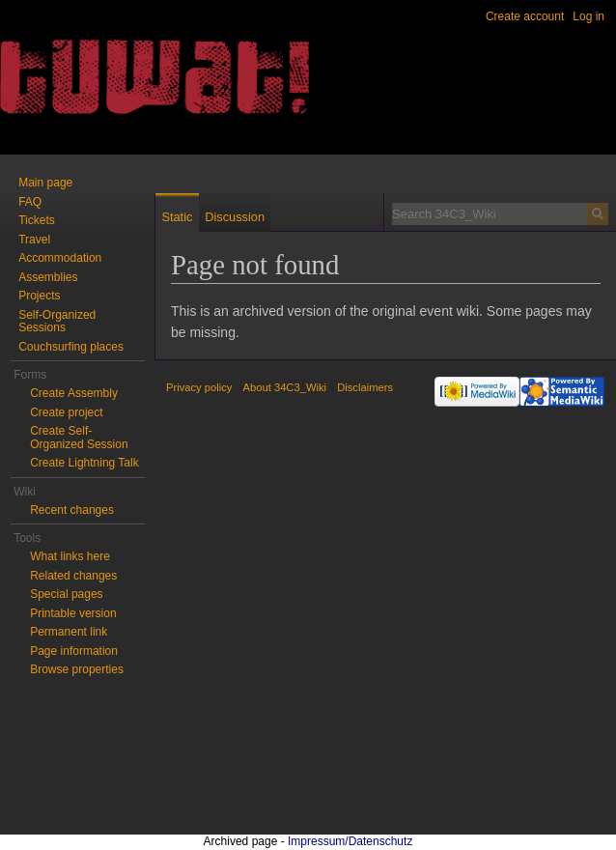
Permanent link (69, 632)
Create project (66, 412)
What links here (70, 556)
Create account (525, 16)
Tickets (37, 220)
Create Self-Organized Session (79, 438)
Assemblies (48, 277)
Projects (39, 296)
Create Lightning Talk (84, 463)
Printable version (73, 613)
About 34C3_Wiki (285, 387)
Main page (45, 183)
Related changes (73, 576)
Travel (34, 240)
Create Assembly (74, 393)
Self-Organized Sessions (57, 322)
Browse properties (77, 669)
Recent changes (72, 510)
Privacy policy (199, 387)
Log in (588, 16)
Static (177, 217)
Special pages (66, 594)
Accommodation (60, 258)
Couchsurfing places (71, 347)
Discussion (235, 217)
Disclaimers (365, 387)
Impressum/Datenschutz (350, 841)
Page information (74, 651)
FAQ (30, 202)
